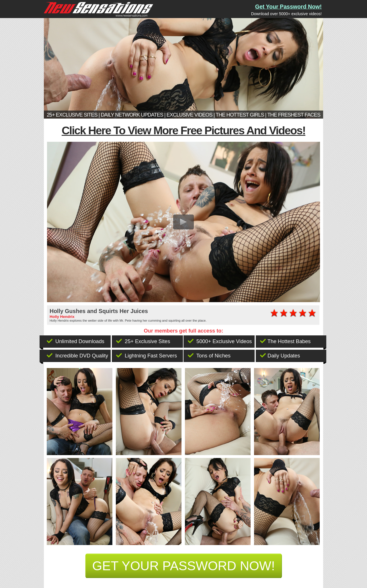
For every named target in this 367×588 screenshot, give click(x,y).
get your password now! (183, 566)
